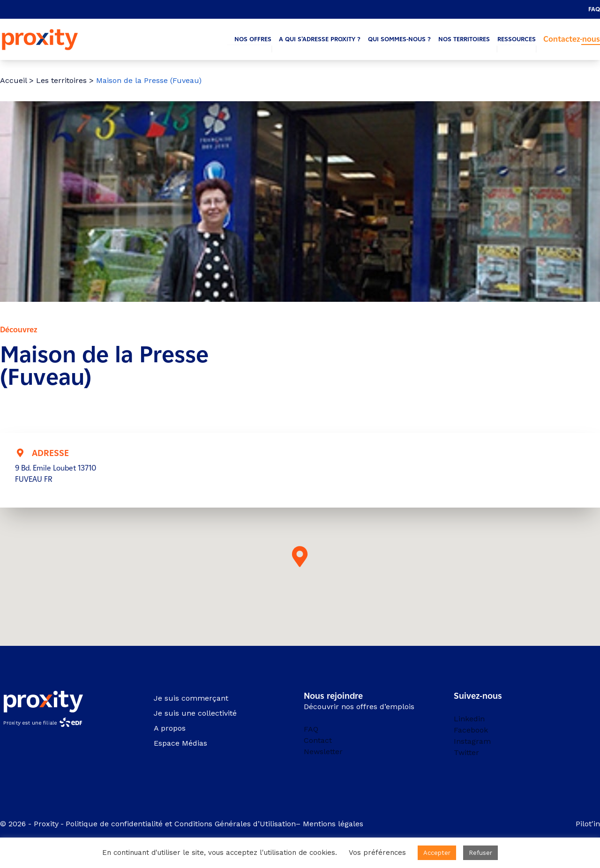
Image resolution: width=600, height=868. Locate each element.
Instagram (472, 741)
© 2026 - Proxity (29, 824)
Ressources (517, 39)
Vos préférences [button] (377, 853)
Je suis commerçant (191, 698)
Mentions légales (334, 824)
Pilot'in (588, 824)
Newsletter (323, 752)
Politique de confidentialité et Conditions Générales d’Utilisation (181, 824)
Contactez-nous (572, 39)
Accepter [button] (437, 853)
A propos (170, 728)
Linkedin (469, 719)
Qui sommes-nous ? (399, 39)
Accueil (13, 80)
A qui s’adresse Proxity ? (320, 39)
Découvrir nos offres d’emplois (359, 707)
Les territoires (61, 80)
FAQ (594, 9)
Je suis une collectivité (195, 713)
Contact (318, 740)
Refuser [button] (480, 853)
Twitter (466, 752)
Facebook (471, 730)
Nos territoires (464, 39)
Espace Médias (180, 743)
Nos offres (253, 39)
